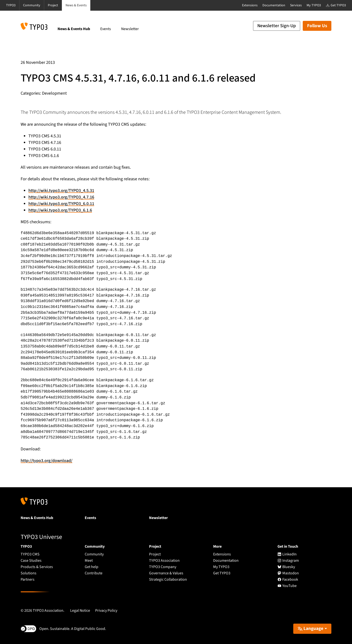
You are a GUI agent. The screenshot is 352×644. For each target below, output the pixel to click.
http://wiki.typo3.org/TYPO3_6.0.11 (61, 204)
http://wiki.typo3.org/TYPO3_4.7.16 (61, 197)
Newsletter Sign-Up (277, 26)
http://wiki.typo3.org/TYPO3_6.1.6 (60, 210)
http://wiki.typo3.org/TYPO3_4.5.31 (61, 191)
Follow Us (317, 26)
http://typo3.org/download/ (46, 461)
